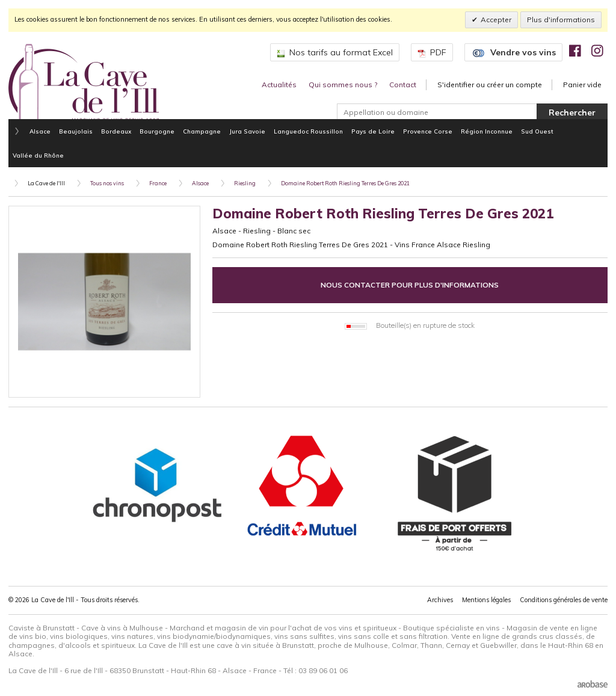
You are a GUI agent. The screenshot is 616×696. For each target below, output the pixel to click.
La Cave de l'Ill (46, 183)
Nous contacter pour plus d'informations (410, 285)
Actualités (279, 85)
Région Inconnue (487, 131)
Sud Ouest (537, 131)
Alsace (40, 131)
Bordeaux (116, 131)
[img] (575, 51)
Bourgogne (157, 131)
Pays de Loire (373, 131)
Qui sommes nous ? (343, 85)
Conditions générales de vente (564, 600)
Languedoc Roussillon (308, 131)
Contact (403, 85)
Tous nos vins (107, 183)
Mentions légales (486, 600)
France (158, 183)
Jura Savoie (247, 131)
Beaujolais (76, 131)
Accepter (496, 20)
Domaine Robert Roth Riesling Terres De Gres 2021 (345, 183)
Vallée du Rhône (38, 155)
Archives (440, 600)
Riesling (245, 183)
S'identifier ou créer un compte (490, 85)
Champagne (202, 131)
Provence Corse (428, 131)
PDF (432, 52)
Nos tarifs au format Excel (335, 52)
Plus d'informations (561, 20)
